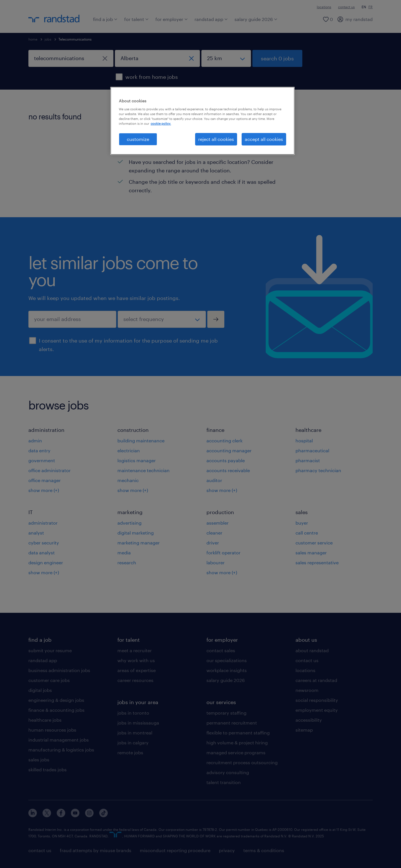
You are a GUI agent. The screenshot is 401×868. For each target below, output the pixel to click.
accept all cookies (264, 139)
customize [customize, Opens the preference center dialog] (138, 139)
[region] (202, 121)
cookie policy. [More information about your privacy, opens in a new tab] (161, 123)
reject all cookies (216, 139)
